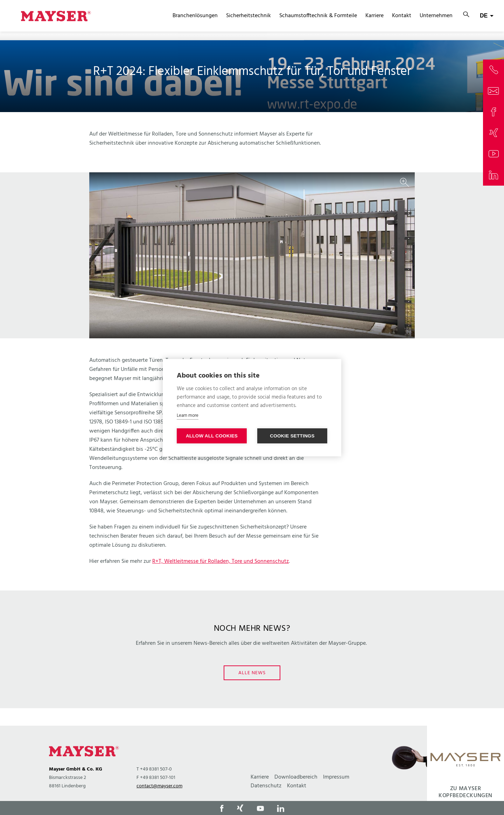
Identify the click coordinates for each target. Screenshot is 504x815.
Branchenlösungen (195, 16)
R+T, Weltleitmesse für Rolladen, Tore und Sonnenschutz (220, 561)
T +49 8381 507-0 (154, 769)
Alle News (252, 673)
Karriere (374, 16)
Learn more (188, 416)
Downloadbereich (296, 777)
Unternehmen (436, 16)
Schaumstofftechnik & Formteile (318, 16)
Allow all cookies (212, 436)
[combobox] (487, 16)
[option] (252, 255)
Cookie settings (292, 436)
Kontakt (402, 16)
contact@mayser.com (159, 786)
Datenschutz (266, 786)
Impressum (336, 777)
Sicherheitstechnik (248, 16)
